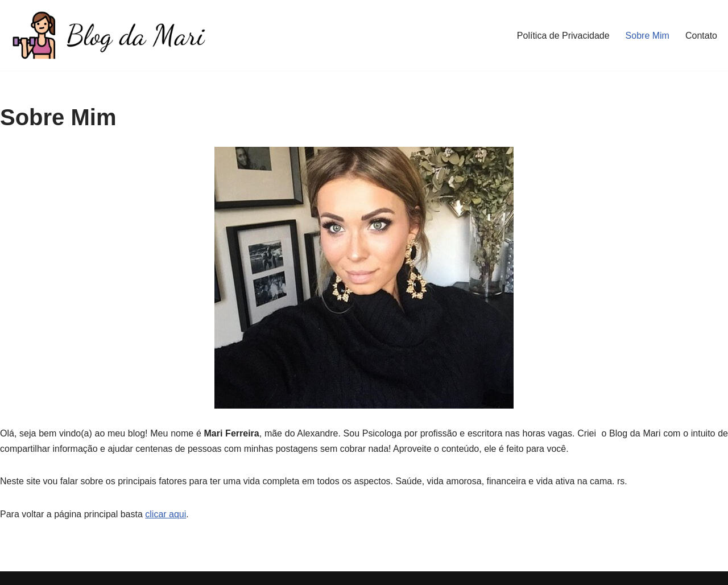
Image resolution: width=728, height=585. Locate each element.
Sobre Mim (648, 36)
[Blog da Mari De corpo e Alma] (108, 35)
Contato (701, 36)
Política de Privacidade (563, 36)
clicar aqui (166, 514)
